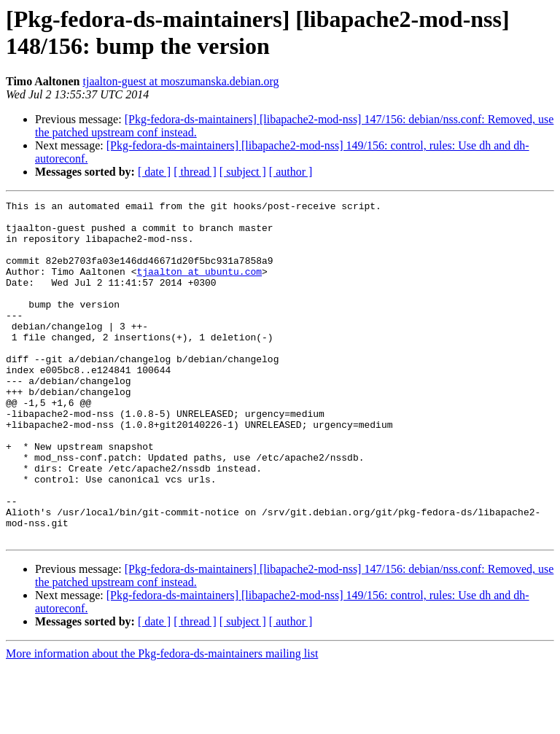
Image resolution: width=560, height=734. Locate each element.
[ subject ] (243, 172)
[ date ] (154, 172)
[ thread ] (195, 172)
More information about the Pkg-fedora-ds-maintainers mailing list (162, 721)
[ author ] (291, 172)
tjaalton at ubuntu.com (199, 286)
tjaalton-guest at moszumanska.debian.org (181, 81)
